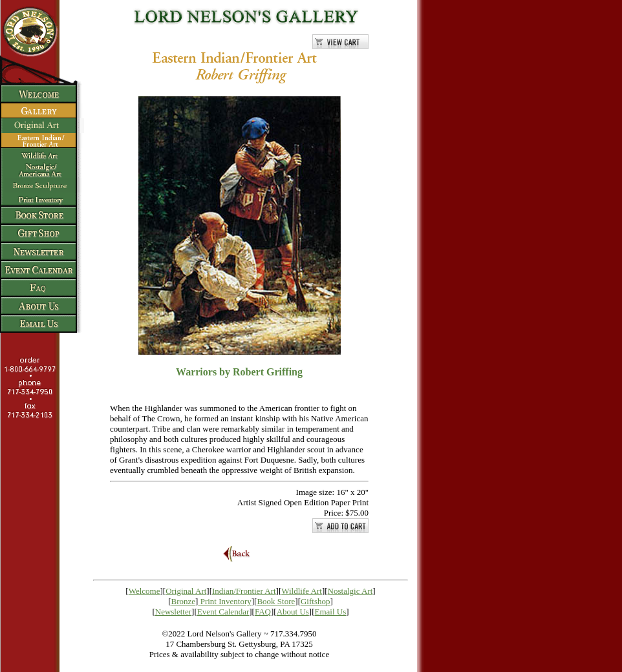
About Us (293, 612)
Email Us (331, 612)
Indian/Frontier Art (244, 591)
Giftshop (316, 601)
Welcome (145, 591)
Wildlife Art (302, 591)
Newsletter (173, 612)
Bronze (184, 601)
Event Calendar (223, 612)
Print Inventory (226, 601)
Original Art (186, 591)
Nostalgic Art (350, 591)
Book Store (276, 601)
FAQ (263, 612)
